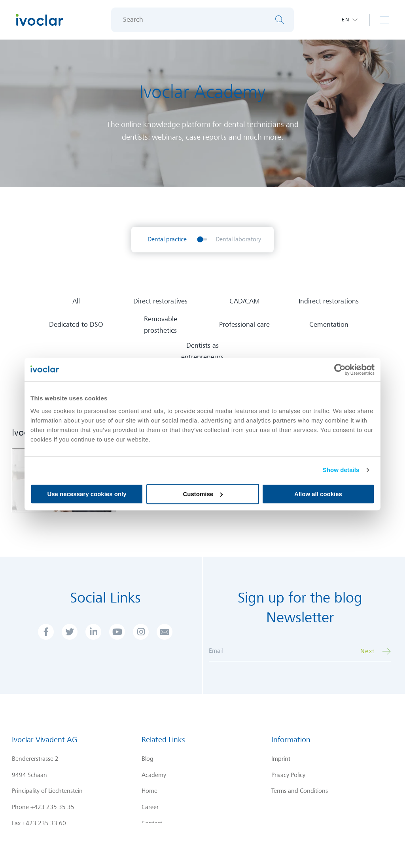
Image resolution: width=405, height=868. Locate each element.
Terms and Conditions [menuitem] (300, 791)
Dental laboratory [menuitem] (238, 239)
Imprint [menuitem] (281, 759)
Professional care (244, 325)
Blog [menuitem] (148, 759)
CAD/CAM (245, 301)
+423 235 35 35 (52, 807)
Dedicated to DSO (76, 325)
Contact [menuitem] (152, 823)
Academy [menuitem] (154, 775)
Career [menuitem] (150, 807)
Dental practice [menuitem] (167, 239)
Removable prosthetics (161, 325)
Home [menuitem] (150, 791)
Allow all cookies (318, 494)
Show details (341, 470)
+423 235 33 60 (44, 823)
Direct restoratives (160, 301)
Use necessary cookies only (87, 494)
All (76, 301)
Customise (203, 494)
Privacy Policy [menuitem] (288, 775)
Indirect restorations (329, 301)
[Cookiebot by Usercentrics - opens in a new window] (340, 370)
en (346, 20)
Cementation (329, 325)
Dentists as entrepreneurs (202, 351)
